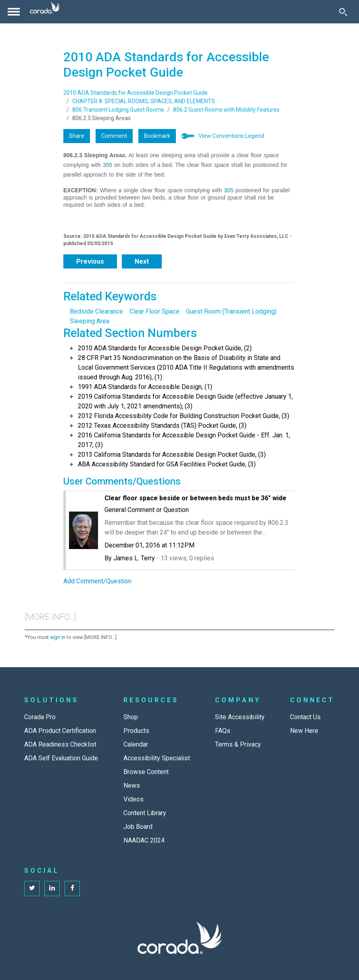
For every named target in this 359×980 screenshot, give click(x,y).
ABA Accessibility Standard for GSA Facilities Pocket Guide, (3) (167, 464)
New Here (304, 731)
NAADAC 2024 (144, 840)
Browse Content (146, 772)
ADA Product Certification (60, 731)
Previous (90, 261)
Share (77, 136)
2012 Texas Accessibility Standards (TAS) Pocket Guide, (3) (162, 425)
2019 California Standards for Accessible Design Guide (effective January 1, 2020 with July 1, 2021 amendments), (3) (185, 401)
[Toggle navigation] (14, 12)
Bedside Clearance (96, 311)
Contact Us (305, 717)
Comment (114, 136)
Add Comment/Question (97, 581)
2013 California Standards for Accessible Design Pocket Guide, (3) (172, 455)
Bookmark (157, 136)
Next (142, 261)
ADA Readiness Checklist (60, 744)
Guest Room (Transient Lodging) (231, 311)
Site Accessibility (240, 717)
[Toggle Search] (343, 12)
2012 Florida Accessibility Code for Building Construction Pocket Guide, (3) (184, 416)
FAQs (223, 731)
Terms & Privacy (238, 744)
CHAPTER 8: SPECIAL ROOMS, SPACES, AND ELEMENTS (144, 101)
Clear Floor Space (154, 311)
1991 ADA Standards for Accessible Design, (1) (145, 387)
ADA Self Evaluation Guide (61, 758)
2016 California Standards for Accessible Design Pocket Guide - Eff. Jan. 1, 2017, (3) (184, 440)
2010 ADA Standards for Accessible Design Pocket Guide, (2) (165, 348)
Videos (134, 799)
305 (107, 165)
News (132, 785)
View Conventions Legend (231, 136)
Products (136, 731)
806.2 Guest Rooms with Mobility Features (226, 110)
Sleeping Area (90, 321)
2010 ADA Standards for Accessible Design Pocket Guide (136, 93)
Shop (131, 717)
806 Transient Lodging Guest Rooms (118, 110)
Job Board (138, 827)
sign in (58, 637)
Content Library (145, 813)
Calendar (136, 744)
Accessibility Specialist (157, 758)
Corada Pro (40, 717)
